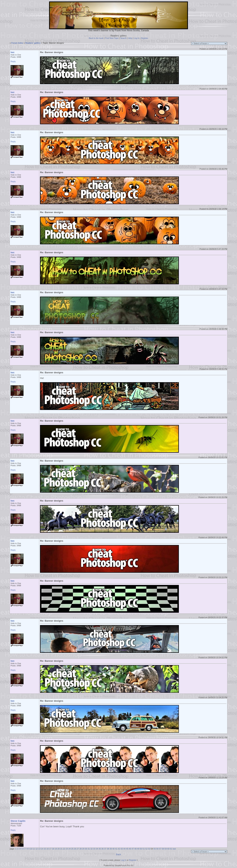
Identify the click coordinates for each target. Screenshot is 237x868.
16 (48, 849)
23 (67, 849)
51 (144, 849)
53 (149, 849)
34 (97, 849)
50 (141, 849)
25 (72, 849)
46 (130, 849)
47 (133, 849)
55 (155, 849)
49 (138, 849)
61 (171, 849)
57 (160, 849)
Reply (13, 61)
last (174, 849)
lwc (12, 52)
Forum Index (17, 43)
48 (136, 849)
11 (34, 849)
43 (122, 849)
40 (114, 849)
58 (163, 849)
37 (105, 849)
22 (64, 849)
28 (81, 849)
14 (42, 849)
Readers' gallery (33, 43)
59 (166, 849)
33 (94, 849)
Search (123, 38)
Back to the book (96, 38)
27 (78, 849)
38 (108, 849)
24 (70, 849)
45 (127, 849)
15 (45, 849)
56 (157, 849)
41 (116, 849)
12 (37, 849)
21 (61, 849)
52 (146, 849)
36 (103, 849)
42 (119, 849)
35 (100, 849)
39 (111, 849)
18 (53, 849)
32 (91, 849)
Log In (137, 38)
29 (83, 849)
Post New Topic (112, 38)
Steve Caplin (18, 821)
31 (89, 849)
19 (56, 849)
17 (50, 849)
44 (124, 849)
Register (145, 38)
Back (119, 854)
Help (130, 38)
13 (39, 849)
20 (59, 849)
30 (86, 849)
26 (75, 849)
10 (31, 849)
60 (168, 849)
